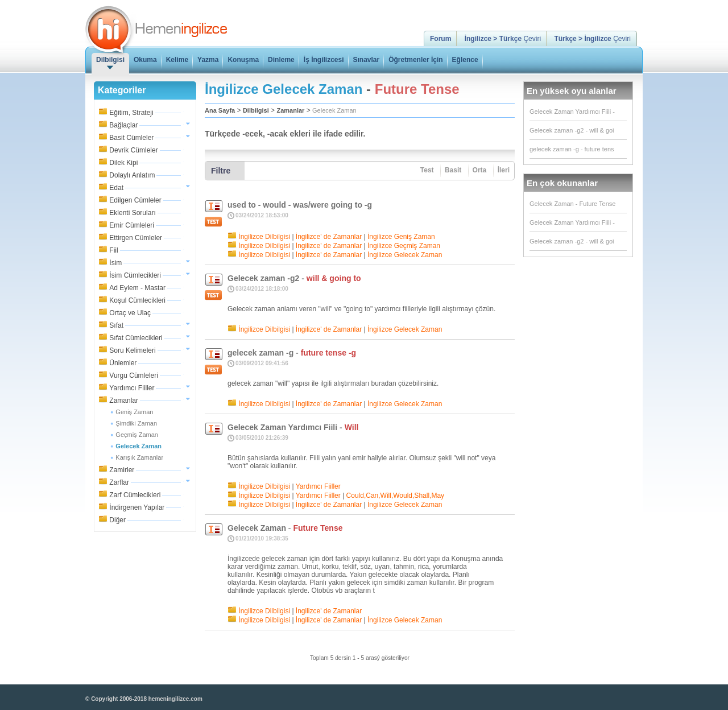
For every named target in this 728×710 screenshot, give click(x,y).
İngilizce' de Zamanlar (329, 237)
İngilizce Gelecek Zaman (405, 255)
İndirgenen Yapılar (137, 507)
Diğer (117, 520)
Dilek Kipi (123, 163)
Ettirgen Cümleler (136, 238)
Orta (480, 170)
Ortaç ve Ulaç (130, 313)
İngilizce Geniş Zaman (401, 237)
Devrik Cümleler (133, 150)
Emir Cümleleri (132, 225)
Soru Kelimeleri (132, 350)
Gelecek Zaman (334, 110)
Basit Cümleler (131, 138)
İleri (504, 170)
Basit (453, 170)
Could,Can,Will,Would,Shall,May (396, 496)
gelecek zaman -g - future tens (572, 149)
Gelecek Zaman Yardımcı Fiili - (572, 112)
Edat (116, 188)
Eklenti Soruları (132, 213)
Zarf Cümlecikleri (135, 495)
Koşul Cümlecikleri (137, 300)
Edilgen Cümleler (135, 200)
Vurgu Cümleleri (134, 375)
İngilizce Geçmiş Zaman (404, 246)
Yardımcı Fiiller (132, 388)
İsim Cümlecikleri (135, 275)
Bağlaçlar (123, 125)
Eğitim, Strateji (131, 113)
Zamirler (122, 470)
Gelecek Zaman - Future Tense (572, 204)
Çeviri (503, 39)
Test (427, 170)
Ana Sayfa (220, 110)
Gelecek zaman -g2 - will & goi (572, 130)
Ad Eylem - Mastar (137, 288)
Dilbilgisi (256, 110)
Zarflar (119, 482)
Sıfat (116, 325)
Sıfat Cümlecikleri (136, 338)
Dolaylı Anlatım (132, 175)
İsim (115, 263)
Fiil (113, 250)
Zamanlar (124, 401)
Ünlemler (123, 363)
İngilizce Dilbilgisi (264, 237)
